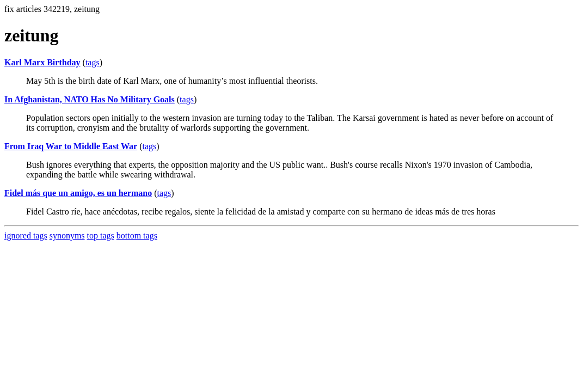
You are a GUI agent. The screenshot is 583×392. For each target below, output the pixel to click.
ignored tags (26, 235)
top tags (101, 235)
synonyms (67, 235)
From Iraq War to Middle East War (71, 146)
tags (93, 62)
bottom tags (137, 235)
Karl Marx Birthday (42, 62)
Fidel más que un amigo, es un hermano (78, 193)
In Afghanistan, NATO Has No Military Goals (90, 99)
